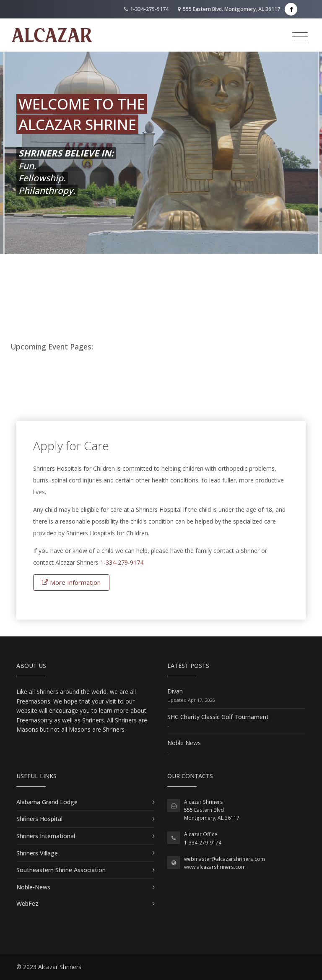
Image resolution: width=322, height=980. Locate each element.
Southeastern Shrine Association (61, 870)
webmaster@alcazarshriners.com (225, 859)
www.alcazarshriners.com (215, 867)
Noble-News (33, 887)
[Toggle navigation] (300, 37)
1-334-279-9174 (146, 9)
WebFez (27, 903)
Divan (175, 691)
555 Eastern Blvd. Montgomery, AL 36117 (229, 9)
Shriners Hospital (39, 819)
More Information (71, 582)
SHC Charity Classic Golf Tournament (218, 717)
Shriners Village (37, 853)
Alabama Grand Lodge (47, 802)
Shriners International (46, 836)
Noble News (184, 743)
